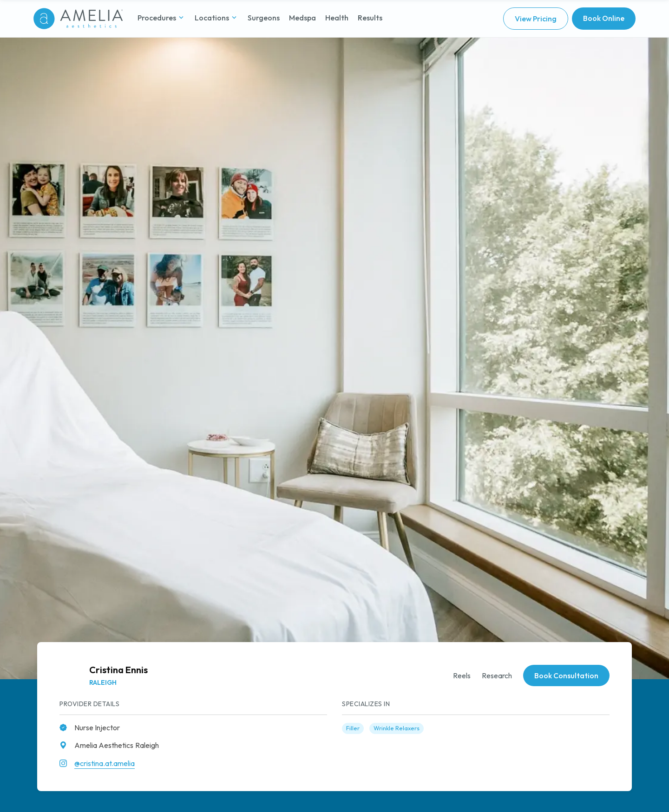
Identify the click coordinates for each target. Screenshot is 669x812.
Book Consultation (566, 676)
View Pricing (536, 19)
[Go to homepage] (78, 19)
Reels (462, 676)
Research (497, 676)
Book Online (604, 18)
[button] (161, 18)
